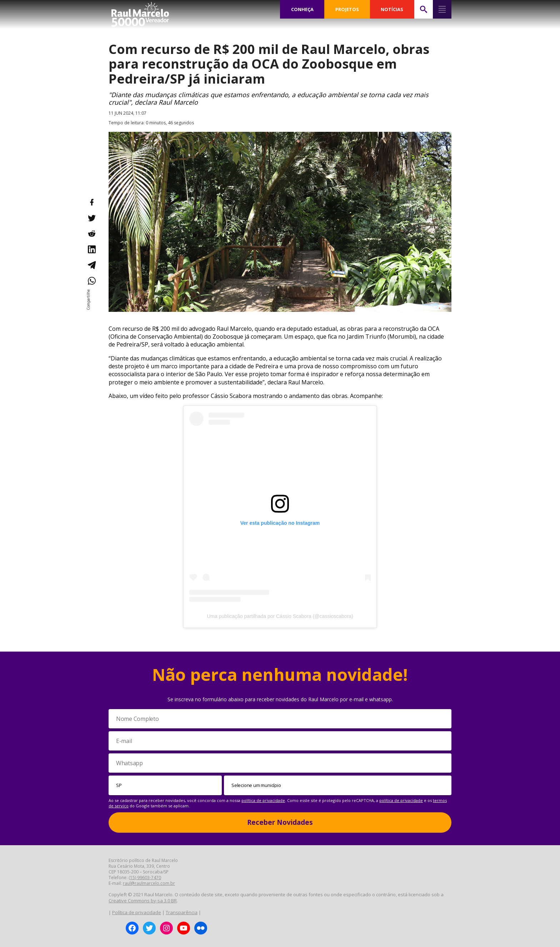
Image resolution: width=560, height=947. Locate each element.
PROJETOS (347, 9)
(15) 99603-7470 (145, 878)
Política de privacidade (137, 912)
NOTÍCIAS (392, 9)
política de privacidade (263, 800)
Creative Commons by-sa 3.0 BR (143, 901)
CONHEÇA (302, 9)
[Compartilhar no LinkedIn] (91, 249)
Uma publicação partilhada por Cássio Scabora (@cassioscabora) (280, 616)
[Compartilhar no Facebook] (91, 202)
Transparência (182, 912)
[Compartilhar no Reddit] (91, 234)
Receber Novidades (280, 822)
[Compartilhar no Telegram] (91, 265)
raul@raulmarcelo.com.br (149, 883)
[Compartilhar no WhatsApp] (91, 281)
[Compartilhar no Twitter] (91, 218)
